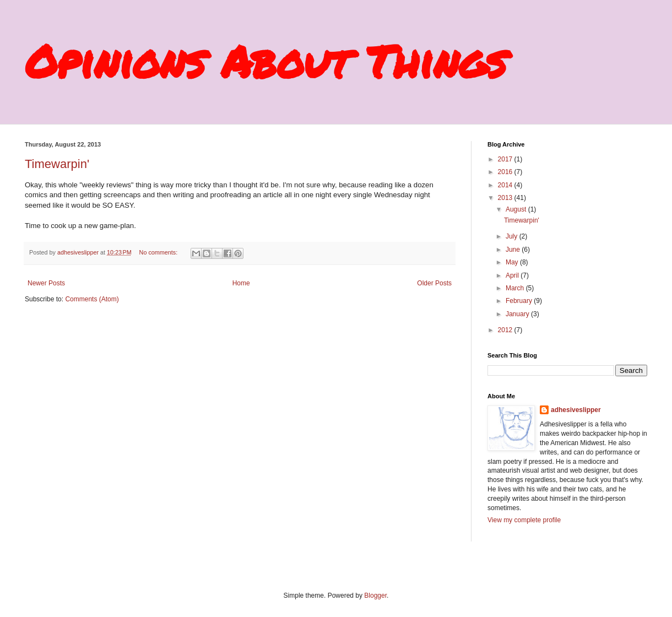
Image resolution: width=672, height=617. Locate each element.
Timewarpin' (57, 164)
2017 (506, 159)
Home (241, 283)
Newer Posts (46, 283)
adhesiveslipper (576, 410)
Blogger (375, 596)
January (518, 314)
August (517, 209)
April (513, 275)
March (516, 288)
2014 (506, 185)
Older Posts (434, 283)
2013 (506, 198)
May (513, 262)
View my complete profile (524, 520)
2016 (506, 172)
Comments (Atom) (92, 299)
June (514, 250)
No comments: (159, 252)
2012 (506, 330)
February (520, 301)
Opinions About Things (265, 61)
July (513, 236)
